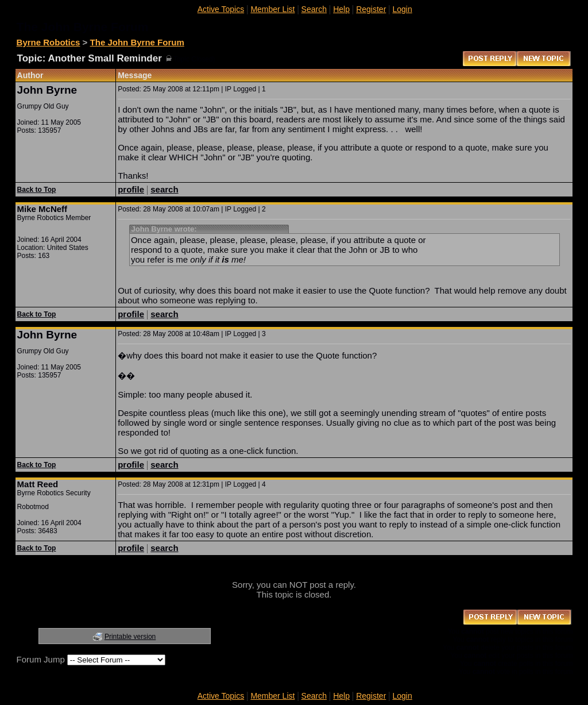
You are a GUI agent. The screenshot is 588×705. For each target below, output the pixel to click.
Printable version (130, 637)
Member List (272, 9)
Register (371, 9)
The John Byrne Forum (137, 42)
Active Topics (221, 9)
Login (403, 9)
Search (314, 9)
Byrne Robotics (49, 42)
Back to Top (37, 190)
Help (341, 9)
